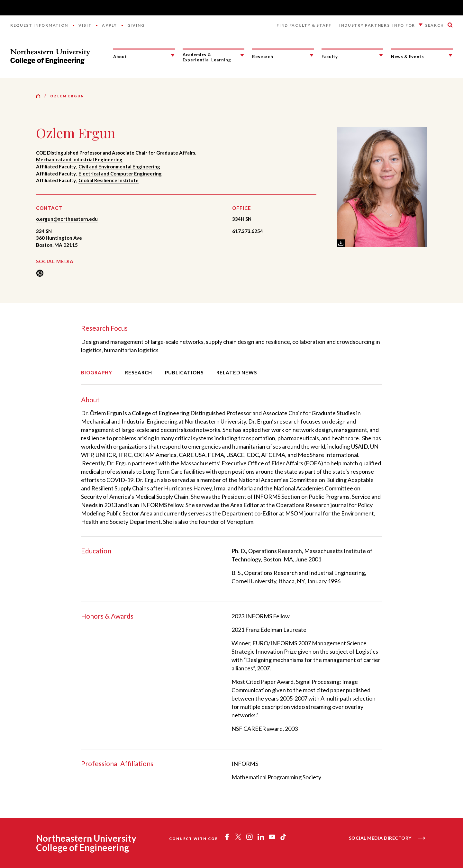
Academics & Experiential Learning (207, 57)
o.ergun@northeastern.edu (67, 219)
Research (263, 57)
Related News (237, 372)
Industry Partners (365, 25)
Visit (85, 25)
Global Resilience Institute (109, 180)
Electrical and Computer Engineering (120, 174)
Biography (97, 372)
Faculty (330, 57)
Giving (136, 25)
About (120, 57)
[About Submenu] (173, 55)
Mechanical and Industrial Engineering (79, 159)
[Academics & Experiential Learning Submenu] (242, 55)
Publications (184, 372)
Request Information (39, 25)
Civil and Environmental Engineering (119, 166)
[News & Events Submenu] (450, 55)
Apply (109, 25)
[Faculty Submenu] (381, 55)
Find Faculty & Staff (304, 25)
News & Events (408, 57)
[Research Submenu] (312, 55)
